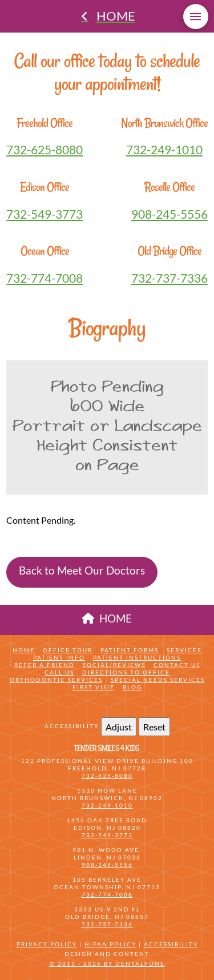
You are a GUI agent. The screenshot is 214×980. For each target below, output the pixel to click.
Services (184, 650)
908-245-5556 (169, 214)
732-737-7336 (169, 278)
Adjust (119, 727)
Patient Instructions (137, 657)
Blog (132, 687)
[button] (196, 17)
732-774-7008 (45, 278)
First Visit (94, 687)
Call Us (59, 672)
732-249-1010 (164, 149)
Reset (154, 727)
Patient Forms (130, 650)
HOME (107, 618)
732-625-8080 (45, 149)
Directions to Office (126, 672)
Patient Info (59, 657)
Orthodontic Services (56, 680)
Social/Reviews (114, 665)
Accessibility (171, 944)
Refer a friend (45, 665)
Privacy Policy (47, 944)
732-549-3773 (45, 214)
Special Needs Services (158, 680)
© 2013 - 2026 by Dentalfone (107, 963)
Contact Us (177, 665)
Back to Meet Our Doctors (82, 570)
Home (24, 650)
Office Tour (68, 650)
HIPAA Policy (110, 944)
